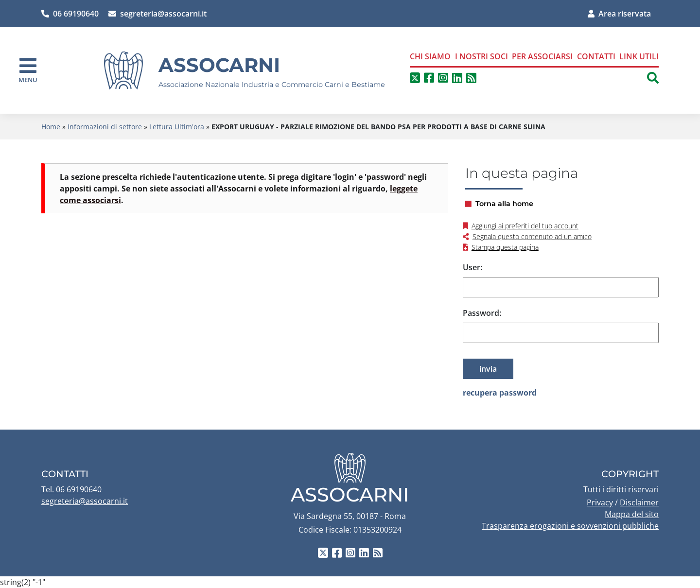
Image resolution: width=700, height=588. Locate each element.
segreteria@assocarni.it (157, 14)
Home (51, 127)
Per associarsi (542, 56)
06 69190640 (70, 14)
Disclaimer (639, 502)
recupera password (500, 393)
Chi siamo (430, 56)
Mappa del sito (632, 514)
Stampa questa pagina (505, 247)
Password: (482, 313)
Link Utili (639, 56)
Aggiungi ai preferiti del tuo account (525, 226)
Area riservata (619, 14)
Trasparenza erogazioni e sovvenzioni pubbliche (570, 526)
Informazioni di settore (105, 127)
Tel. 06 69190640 (71, 489)
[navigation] (28, 70)
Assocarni (219, 65)
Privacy (600, 502)
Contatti (596, 56)
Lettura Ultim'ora (177, 127)
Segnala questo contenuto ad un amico (532, 236)
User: (472, 267)
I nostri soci (481, 56)
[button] (653, 78)
